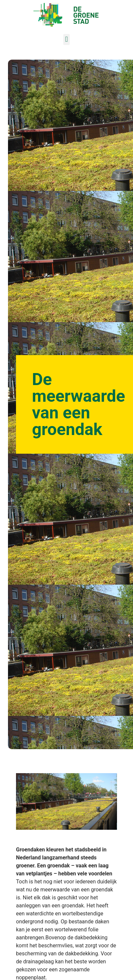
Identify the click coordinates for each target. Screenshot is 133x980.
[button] (66, 39)
